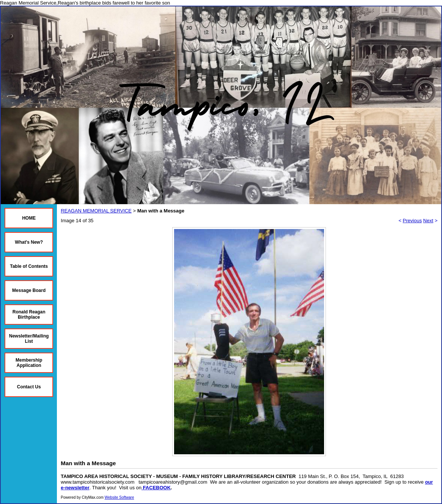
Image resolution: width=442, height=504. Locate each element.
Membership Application (29, 363)
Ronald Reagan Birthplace (29, 315)
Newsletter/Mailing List (29, 339)
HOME (29, 218)
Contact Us (29, 387)
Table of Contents (29, 266)
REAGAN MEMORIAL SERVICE (96, 211)
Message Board (29, 290)
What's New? (29, 242)
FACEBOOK (157, 488)
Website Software (119, 497)
